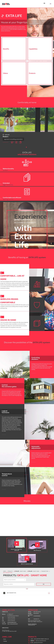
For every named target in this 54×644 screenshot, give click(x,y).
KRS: (29, 619)
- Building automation (37, 642)
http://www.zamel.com (13, 624)
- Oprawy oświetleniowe (38, 641)
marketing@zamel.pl (12, 622)
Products (5, 643)
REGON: (30, 613)
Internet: (4, 624)
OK (44, 584)
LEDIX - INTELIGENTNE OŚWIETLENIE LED (40, 639)
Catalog (5, 641)
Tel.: (3, 617)
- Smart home (20, 571)
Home (5, 639)
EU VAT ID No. (30, 615)
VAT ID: (30, 612)
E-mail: (4, 622)
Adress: (4, 614)
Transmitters (45, 571)
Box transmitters (8, 573)
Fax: (3, 621)
